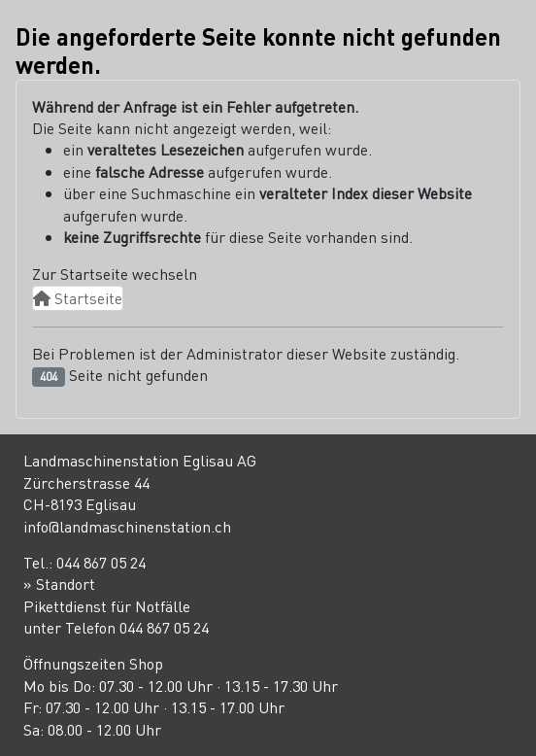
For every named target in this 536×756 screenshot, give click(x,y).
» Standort (59, 584)
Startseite (78, 298)
